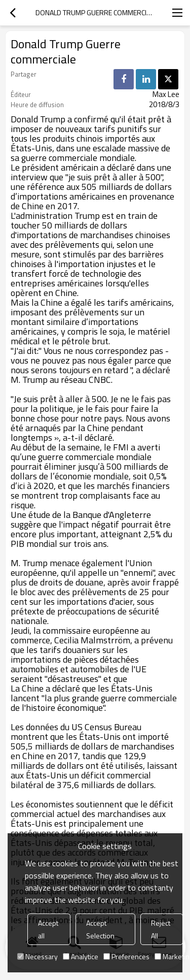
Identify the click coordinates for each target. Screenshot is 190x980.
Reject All (161, 929)
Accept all (48, 929)
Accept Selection (100, 929)
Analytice (81, 956)
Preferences (126, 956)
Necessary (37, 956)
